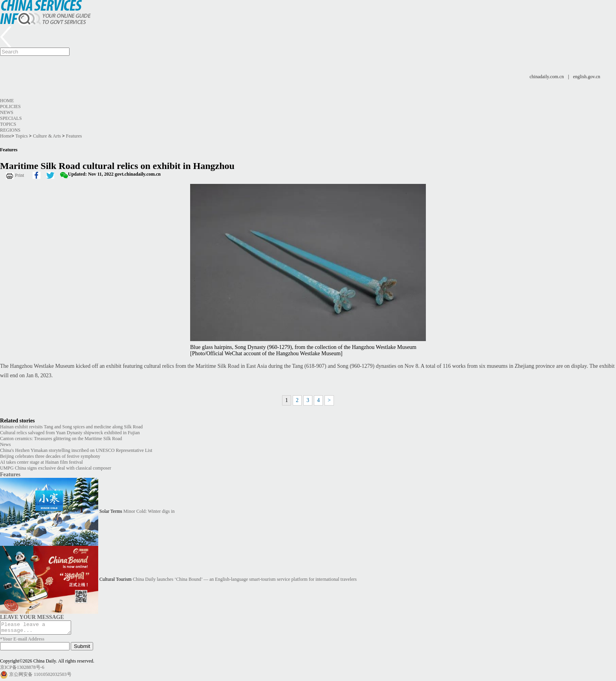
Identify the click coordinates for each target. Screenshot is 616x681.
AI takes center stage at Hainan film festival (41, 462)
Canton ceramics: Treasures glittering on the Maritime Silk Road (61, 439)
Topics (8, 124)
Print (19, 175)
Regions (10, 130)
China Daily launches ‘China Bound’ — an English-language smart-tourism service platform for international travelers (245, 579)
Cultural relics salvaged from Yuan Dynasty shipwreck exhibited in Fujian (70, 433)
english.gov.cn (587, 77)
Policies (10, 106)
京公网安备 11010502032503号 (40, 676)
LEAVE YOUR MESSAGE (32, 617)
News (7, 112)
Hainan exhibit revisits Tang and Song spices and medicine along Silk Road (71, 427)
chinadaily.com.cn (547, 77)
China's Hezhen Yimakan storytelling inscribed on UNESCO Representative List (76, 450)
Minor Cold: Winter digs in (149, 511)
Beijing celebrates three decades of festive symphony (50, 456)
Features (74, 136)
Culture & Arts (47, 136)
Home (7, 101)
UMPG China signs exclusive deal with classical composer (56, 468)
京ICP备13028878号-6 (22, 670)
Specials (11, 118)
